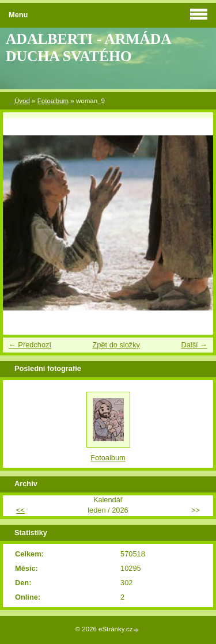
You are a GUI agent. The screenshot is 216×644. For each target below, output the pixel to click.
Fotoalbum (53, 101)
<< (20, 510)
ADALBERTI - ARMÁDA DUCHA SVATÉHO (88, 48)
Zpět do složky (116, 345)
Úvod (22, 101)
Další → (194, 345)
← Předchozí (30, 345)
